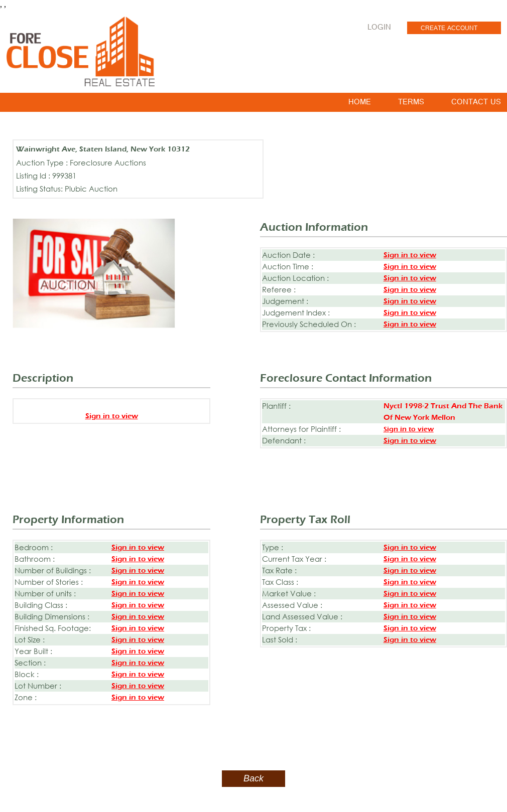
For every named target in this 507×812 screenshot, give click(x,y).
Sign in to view (410, 255)
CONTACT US (476, 104)
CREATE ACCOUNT (449, 29)
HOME (360, 104)
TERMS (411, 104)
